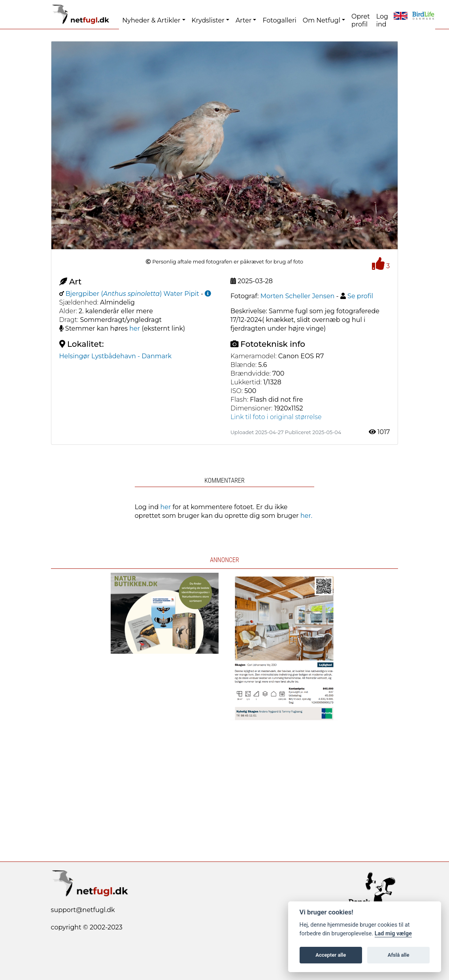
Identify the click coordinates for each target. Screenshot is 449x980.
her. (306, 516)
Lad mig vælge (393, 934)
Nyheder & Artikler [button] (151, 20)
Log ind (382, 20)
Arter (243, 20)
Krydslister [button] (208, 20)
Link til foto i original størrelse (276, 417)
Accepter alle (331, 955)
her (135, 328)
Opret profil (361, 20)
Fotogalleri (279, 20)
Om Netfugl (322, 20)
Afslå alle (399, 955)
